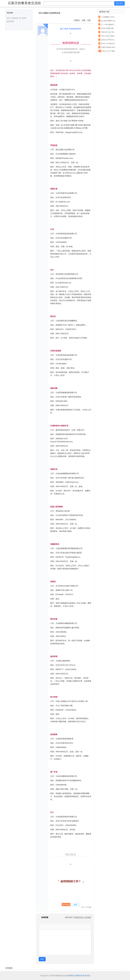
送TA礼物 (66, 905)
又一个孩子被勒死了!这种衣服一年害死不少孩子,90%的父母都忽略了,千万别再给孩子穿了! (109, 25)
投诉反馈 (86, 976)
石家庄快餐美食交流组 (24, 3)
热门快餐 (23, 18)
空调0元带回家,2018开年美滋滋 (109, 47)
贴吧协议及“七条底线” (83, 917)
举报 (83, 907)
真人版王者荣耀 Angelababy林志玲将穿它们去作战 (109, 21)
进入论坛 (119, 3)
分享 (75, 905)
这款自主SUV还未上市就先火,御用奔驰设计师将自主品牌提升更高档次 (109, 40)
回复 (89, 20)
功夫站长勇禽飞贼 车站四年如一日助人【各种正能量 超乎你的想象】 (109, 28)
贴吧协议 (71, 976)
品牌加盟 (15, 18)
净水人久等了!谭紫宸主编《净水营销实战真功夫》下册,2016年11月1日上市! (110, 51)
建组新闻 (10, 21)
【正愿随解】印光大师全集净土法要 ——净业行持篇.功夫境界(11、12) (109, 17)
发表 (42, 959)
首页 (9, 18)
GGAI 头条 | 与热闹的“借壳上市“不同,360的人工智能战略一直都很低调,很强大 (109, 36)
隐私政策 (79, 976)
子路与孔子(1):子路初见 (109, 32)
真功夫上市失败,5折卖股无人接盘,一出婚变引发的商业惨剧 (109, 44)
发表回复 (44, 917)
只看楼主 (77, 20)
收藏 (84, 20)
